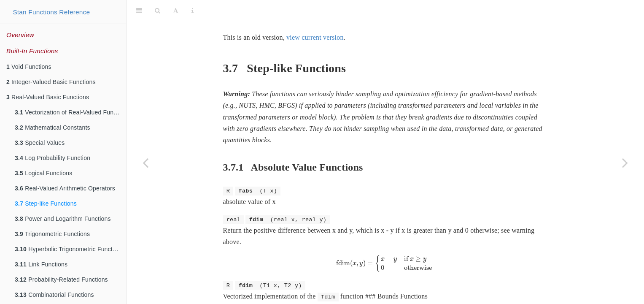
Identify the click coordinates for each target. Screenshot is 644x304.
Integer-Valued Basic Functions (51, 82)
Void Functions (29, 67)
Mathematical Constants (53, 128)
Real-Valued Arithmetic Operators (65, 188)
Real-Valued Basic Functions (48, 97)
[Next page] (625, 163)
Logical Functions (44, 173)
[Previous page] (146, 163)
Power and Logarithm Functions (63, 219)
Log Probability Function (53, 158)
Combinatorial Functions (54, 295)
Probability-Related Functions (61, 280)
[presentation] (385, 242)
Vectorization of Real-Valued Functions (70, 112)
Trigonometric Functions (52, 234)
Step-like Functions (46, 204)
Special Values (40, 143)
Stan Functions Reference (51, 12)
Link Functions (41, 264)
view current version (315, 16)
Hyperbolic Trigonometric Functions (69, 249)
